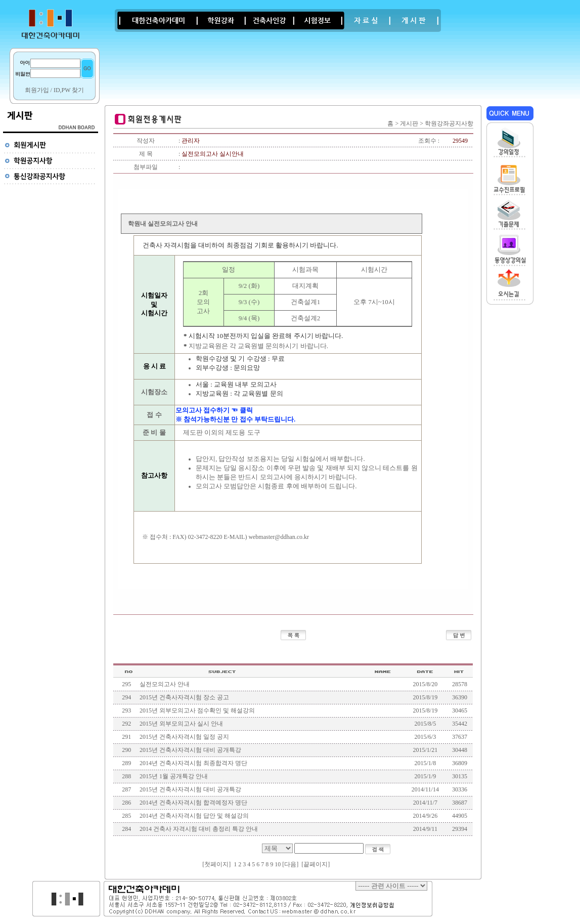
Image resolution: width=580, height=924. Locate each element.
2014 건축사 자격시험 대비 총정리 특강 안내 (199, 829)
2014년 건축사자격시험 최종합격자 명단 (193, 763)
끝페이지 (316, 864)
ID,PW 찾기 (69, 90)
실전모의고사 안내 (165, 684)
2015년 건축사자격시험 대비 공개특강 (190, 750)
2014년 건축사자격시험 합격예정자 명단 (193, 803)
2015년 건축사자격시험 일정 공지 (184, 737)
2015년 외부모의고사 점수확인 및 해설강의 (197, 710)
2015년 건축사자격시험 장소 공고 (184, 697)
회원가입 (37, 90)
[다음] (290, 864)
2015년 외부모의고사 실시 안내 (181, 724)
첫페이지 (216, 864)
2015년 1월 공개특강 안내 (174, 776)
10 (278, 864)
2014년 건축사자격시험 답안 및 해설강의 (194, 816)
